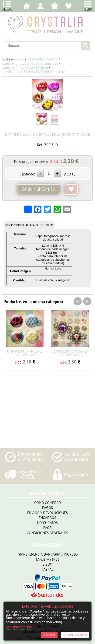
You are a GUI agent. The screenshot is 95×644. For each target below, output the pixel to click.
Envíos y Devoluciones (47, 513)
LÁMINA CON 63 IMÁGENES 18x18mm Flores (25, 353)
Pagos (47, 508)
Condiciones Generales (47, 533)
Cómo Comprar (47, 503)
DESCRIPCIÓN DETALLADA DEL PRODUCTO (29, 225)
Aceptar (49, 635)
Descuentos (47, 523)
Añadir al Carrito (39, 189)
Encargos (47, 518)
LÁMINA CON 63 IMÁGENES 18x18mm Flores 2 (70, 353)
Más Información (19, 627)
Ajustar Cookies (75, 635)
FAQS (47, 528)
